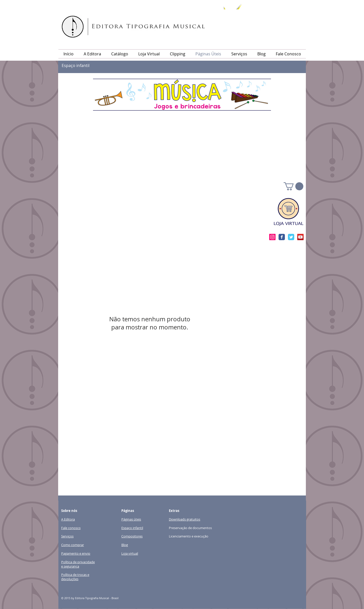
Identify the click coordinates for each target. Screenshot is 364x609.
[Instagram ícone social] (272, 237)
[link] (293, 186)
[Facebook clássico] (282, 237)
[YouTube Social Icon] (300, 237)
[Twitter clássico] (291, 237)
